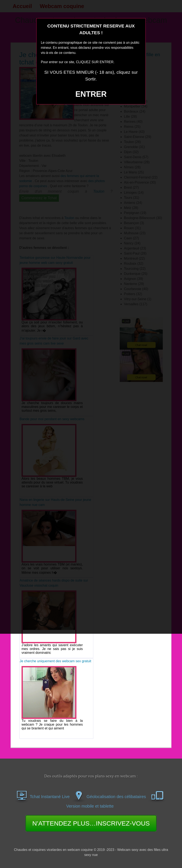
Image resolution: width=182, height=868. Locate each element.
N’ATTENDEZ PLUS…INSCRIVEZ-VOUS (91, 823)
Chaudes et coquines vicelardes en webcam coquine (53, 850)
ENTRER (91, 94)
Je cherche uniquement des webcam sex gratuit (55, 661)
